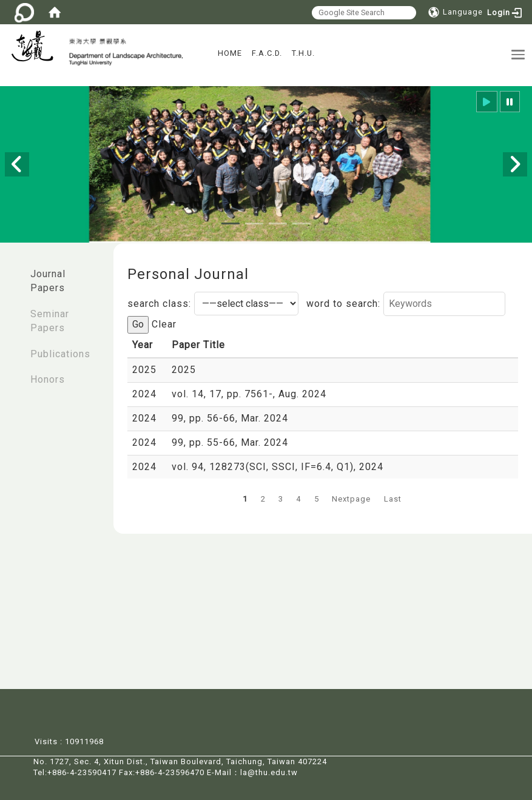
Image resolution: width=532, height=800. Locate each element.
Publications (60, 354)
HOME (230, 53)
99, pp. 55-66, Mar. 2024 (230, 442)
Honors (48, 379)
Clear (164, 324)
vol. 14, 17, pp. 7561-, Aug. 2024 (249, 394)
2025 (184, 370)
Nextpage (351, 499)
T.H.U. (303, 53)
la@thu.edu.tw (269, 772)
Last (393, 499)
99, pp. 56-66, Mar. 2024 (230, 418)
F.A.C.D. (267, 53)
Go (138, 324)
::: (13, 268)
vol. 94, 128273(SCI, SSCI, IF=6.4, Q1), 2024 (278, 467)
